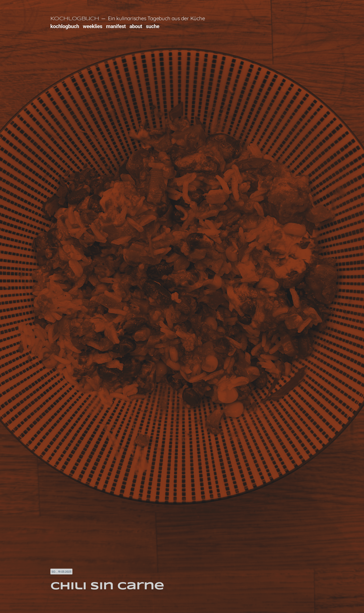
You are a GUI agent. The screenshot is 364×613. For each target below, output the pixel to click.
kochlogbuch (65, 26)
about (136, 26)
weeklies (93, 26)
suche (153, 26)
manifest (116, 26)
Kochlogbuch (75, 19)
